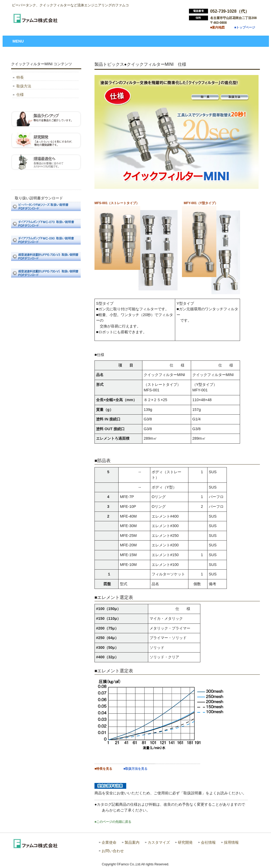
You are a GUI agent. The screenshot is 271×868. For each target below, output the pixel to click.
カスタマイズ (159, 843)
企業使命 (109, 843)
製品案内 (132, 843)
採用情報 (231, 843)
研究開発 (185, 843)
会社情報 (208, 843)
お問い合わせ (113, 851)
